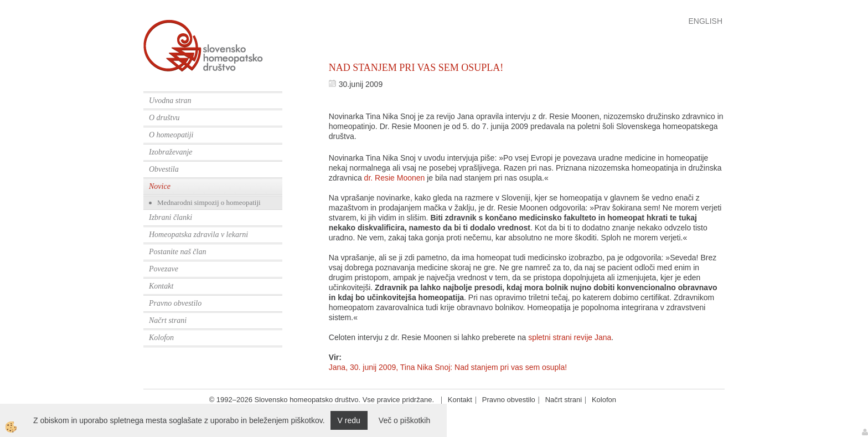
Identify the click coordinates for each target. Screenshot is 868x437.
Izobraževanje (171, 152)
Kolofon (161, 338)
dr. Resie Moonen (395, 178)
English (706, 21)
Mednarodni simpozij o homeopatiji (209, 202)
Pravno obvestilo (175, 303)
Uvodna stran (170, 101)
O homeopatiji (171, 135)
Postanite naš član (177, 252)
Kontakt (161, 286)
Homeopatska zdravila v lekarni (198, 235)
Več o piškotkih (404, 420)
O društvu (164, 118)
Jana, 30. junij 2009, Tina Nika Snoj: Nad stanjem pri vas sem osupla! (448, 367)
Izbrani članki (170, 217)
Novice (160, 186)
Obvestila (164, 169)
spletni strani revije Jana (570, 337)
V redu (349, 420)
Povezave (164, 269)
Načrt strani (168, 320)
